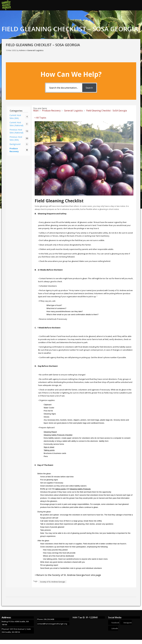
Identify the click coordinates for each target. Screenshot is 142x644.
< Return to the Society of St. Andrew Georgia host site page (68, 575)
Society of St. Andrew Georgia (53, 582)
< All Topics (40, 118)
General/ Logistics (35, 50)
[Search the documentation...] (64, 88)
